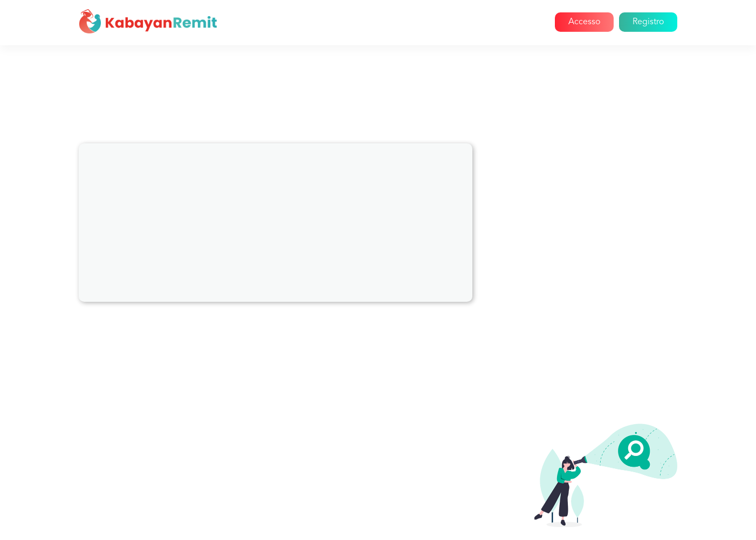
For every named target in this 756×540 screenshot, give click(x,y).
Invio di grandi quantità (580, 359)
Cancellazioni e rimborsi (581, 243)
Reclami (550, 262)
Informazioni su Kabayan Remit (594, 184)
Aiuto (521, 22)
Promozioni (557, 301)
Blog (486, 22)
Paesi (544, 281)
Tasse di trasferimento (577, 398)
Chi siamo (358, 22)
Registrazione (561, 340)
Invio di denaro (564, 378)
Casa (313, 22)
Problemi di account (574, 204)
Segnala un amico (569, 320)
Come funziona (421, 22)
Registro (648, 22)
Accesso (584, 22)
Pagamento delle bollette (584, 223)
